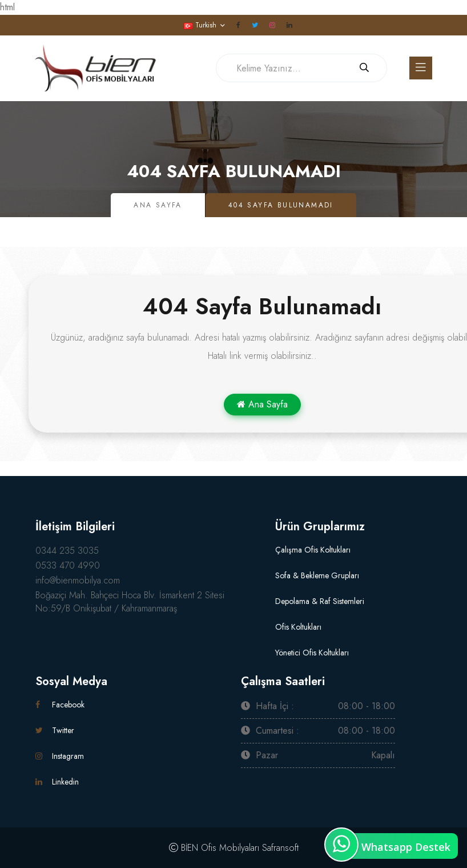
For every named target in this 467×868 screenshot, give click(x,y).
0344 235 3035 (67, 551)
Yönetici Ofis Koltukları (312, 653)
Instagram (60, 756)
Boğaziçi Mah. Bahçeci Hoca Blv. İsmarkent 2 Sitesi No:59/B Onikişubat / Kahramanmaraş (130, 602)
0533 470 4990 (68, 565)
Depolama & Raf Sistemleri (320, 601)
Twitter (55, 730)
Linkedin (57, 782)
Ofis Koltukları (298, 627)
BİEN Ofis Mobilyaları (220, 848)
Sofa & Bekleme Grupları (317, 575)
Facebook (60, 705)
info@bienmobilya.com (78, 580)
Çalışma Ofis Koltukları (313, 550)
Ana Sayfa (158, 205)
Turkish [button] (200, 25)
